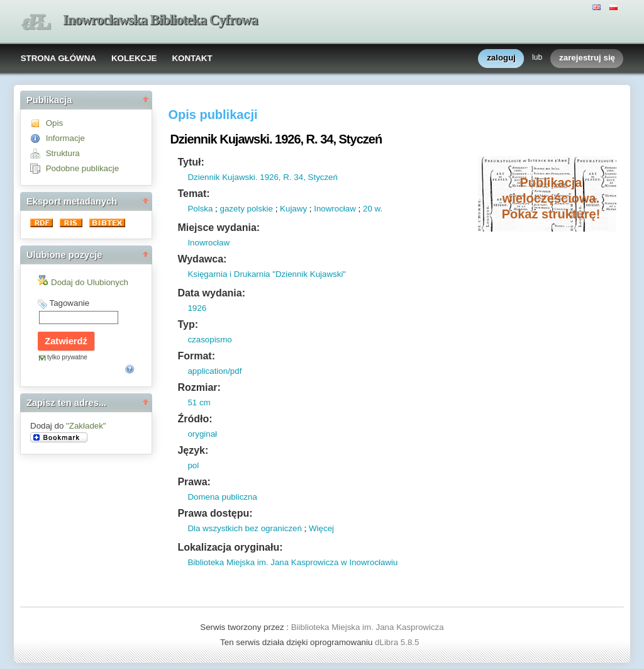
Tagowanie (69, 303)
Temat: (193, 194)
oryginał (202, 434)
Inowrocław (335, 209)
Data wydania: (211, 293)
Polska (200, 209)
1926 (197, 308)
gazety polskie (247, 209)
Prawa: (194, 482)
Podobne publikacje (82, 168)
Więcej (321, 528)
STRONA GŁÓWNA (58, 58)
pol (193, 465)
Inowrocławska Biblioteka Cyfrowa (160, 20)
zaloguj (501, 58)
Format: (196, 356)
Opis (54, 123)
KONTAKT (192, 58)
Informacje (65, 138)
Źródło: (195, 419)
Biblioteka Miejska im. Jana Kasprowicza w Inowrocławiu (292, 562)
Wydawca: (202, 259)
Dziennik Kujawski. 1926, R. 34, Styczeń (263, 177)
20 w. (373, 209)
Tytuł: (191, 162)
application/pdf (214, 371)
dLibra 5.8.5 (398, 642)
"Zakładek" (86, 426)
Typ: (188, 324)
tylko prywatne (67, 357)
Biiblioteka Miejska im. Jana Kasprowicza (368, 627)
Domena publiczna (222, 497)
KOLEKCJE (134, 58)
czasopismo (209, 340)
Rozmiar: (199, 387)
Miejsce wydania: (219, 228)
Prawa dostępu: (215, 513)
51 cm (199, 402)
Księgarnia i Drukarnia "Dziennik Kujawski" (267, 274)
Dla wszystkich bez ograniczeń (245, 528)
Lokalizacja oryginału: (230, 547)
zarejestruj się (587, 58)
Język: (193, 450)
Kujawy (293, 209)
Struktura (63, 153)
